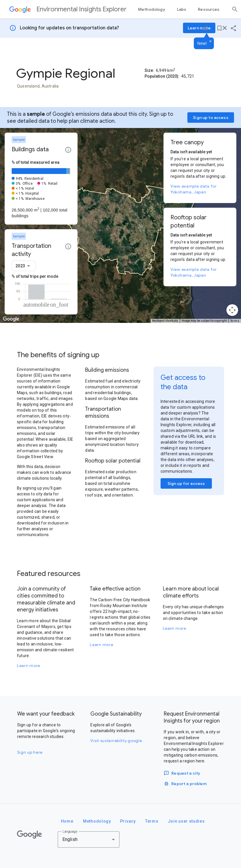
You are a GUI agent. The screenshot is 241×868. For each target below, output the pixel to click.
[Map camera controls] (232, 310)
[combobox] (24, 266)
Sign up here (30, 752)
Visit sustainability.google (116, 741)
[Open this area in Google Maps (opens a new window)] (11, 319)
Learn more (29, 666)
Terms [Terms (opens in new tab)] (235, 321)
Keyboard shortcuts (165, 321)
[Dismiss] (210, 42)
